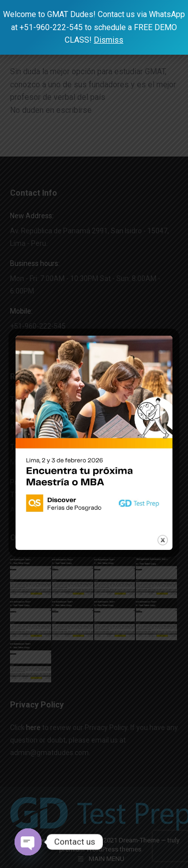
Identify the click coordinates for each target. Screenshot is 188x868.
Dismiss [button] (109, 40)
